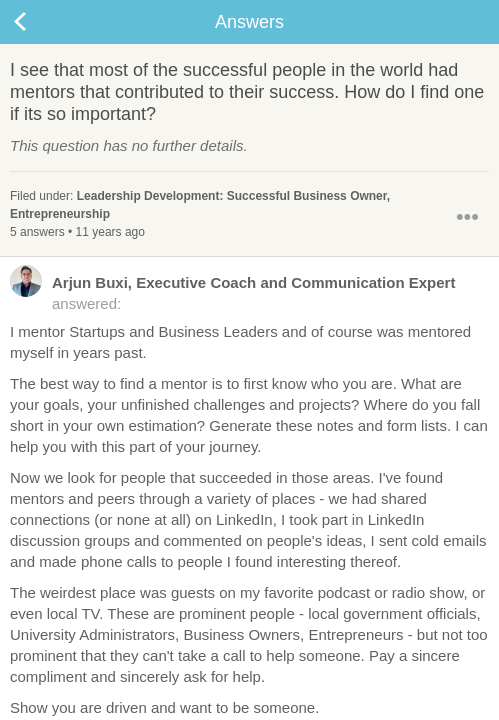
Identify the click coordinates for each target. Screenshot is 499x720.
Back (40, 22)
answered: (232, 292)
